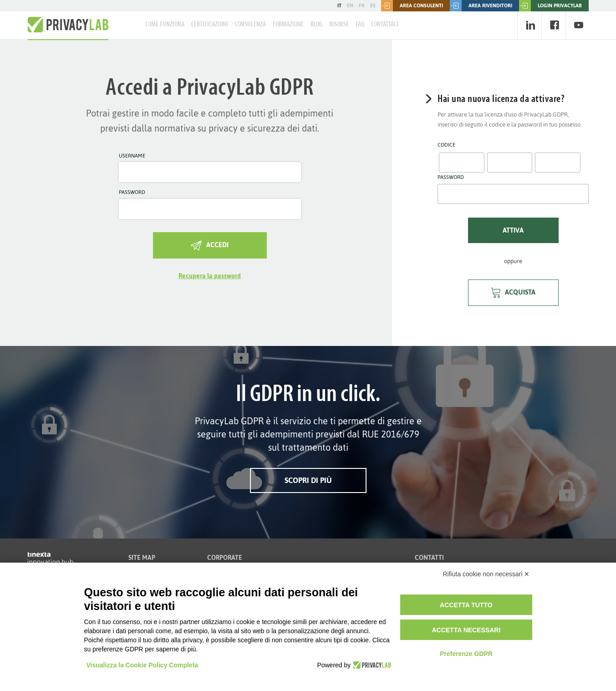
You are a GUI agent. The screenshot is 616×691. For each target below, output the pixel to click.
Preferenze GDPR (466, 654)
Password (132, 193)
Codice (446, 145)
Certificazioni (210, 25)
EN (350, 5)
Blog (316, 25)
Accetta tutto (466, 605)
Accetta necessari (466, 630)
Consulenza (250, 25)
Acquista (513, 292)
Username (132, 156)
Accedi (210, 245)
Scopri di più (308, 480)
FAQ (360, 25)
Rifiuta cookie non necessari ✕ (486, 574)
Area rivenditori (481, 6)
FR (362, 5)
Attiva (513, 230)
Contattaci (385, 25)
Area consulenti (412, 6)
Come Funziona (165, 25)
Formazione (288, 25)
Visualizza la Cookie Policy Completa (143, 665)
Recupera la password (210, 276)
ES (373, 5)
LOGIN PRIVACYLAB (550, 6)
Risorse (339, 25)
